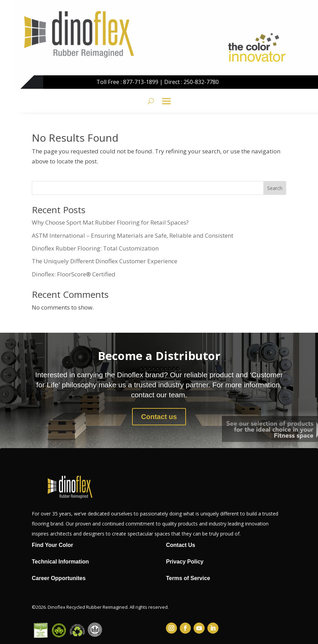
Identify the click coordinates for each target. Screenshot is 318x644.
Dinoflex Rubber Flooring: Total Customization (95, 248)
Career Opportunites (59, 578)
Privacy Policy (185, 562)
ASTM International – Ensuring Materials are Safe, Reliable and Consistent (133, 235)
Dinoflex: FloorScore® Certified (74, 274)
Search (275, 188)
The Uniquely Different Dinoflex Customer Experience (105, 261)
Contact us (159, 417)
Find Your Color (52, 545)
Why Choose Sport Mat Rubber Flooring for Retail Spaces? (110, 222)
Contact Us (180, 545)
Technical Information (60, 562)
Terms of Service (188, 578)
